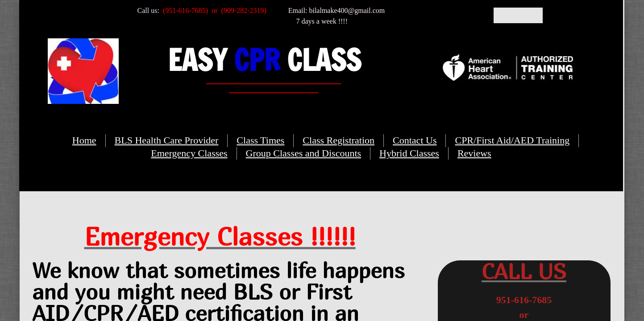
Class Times (260, 140)
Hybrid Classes (409, 153)
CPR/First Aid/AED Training (512, 140)
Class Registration (339, 140)
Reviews (474, 153)
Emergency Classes (189, 153)
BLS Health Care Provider (167, 140)
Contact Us (415, 140)
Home (84, 140)
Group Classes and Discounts (303, 153)
